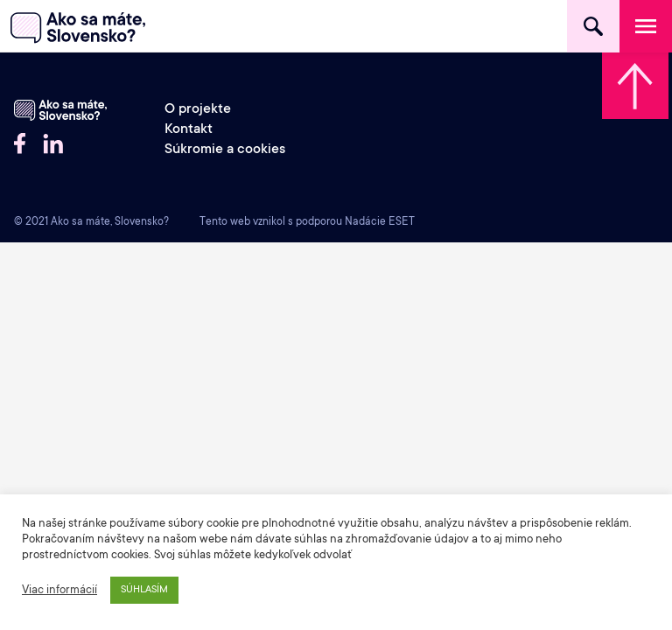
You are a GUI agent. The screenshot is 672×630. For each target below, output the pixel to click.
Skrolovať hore (635, 86)
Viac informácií (59, 591)
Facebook (20, 143)
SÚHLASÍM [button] (144, 590)
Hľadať (593, 26)
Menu (646, 26)
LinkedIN (53, 143)
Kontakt (189, 130)
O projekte (198, 110)
